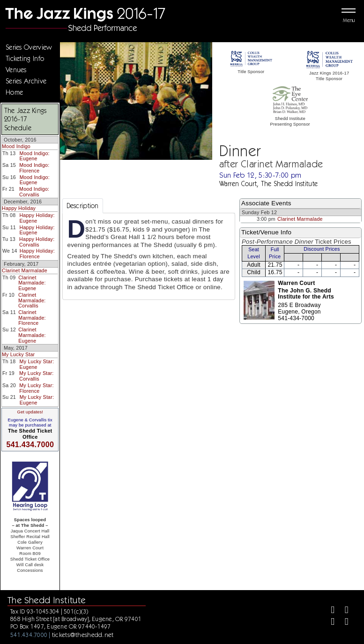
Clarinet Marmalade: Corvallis (32, 300)
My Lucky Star (18, 354)
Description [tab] (83, 206)
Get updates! (30, 412)
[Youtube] (343, 623)
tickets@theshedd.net (83, 635)
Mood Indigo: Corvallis (34, 192)
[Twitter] (343, 611)
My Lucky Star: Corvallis (36, 376)
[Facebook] (329, 611)
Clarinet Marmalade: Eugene (32, 283)
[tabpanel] (149, 256)
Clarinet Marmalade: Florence (32, 318)
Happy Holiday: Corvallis (37, 242)
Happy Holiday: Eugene (37, 218)
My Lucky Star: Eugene (37, 364)
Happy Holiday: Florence (37, 254)
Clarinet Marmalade (25, 270)
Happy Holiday (19, 208)
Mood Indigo (16, 146)
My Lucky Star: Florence (36, 388)
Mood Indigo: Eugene (35, 156)
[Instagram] (329, 623)
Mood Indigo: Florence (34, 168)
